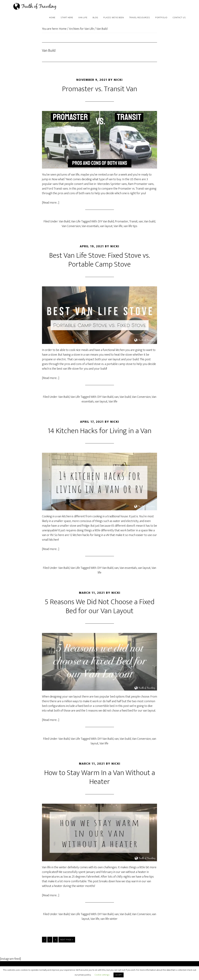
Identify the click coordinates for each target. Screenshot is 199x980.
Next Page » (67, 940)
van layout (106, 226)
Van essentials (90, 226)
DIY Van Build (106, 221)
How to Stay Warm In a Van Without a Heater (100, 777)
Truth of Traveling (39, 6)
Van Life (76, 221)
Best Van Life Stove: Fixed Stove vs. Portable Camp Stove (99, 260)
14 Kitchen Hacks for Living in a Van (100, 431)
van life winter (109, 919)
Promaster (121, 221)
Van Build (64, 221)
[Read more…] (51, 203)
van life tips (130, 226)
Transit (133, 221)
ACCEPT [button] (119, 975)
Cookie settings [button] (102, 975)
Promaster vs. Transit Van (100, 89)
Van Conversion (71, 226)
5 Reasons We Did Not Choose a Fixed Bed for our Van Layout (100, 606)
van (141, 221)
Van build (150, 221)
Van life (118, 226)
